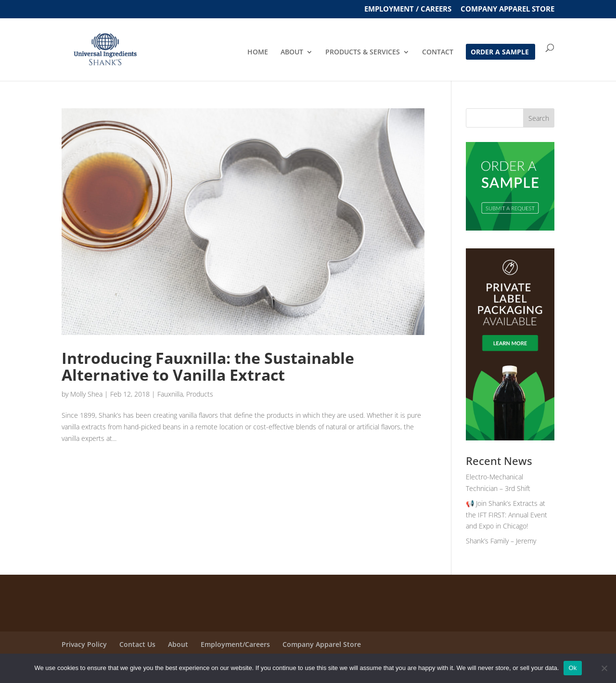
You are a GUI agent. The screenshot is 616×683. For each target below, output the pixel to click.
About (178, 644)
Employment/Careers (235, 644)
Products (200, 394)
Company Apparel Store (507, 9)
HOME (258, 52)
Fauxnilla (170, 394)
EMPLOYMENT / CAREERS (408, 9)
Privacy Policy (84, 644)
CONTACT (438, 52)
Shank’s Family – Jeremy (501, 541)
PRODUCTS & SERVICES (363, 52)
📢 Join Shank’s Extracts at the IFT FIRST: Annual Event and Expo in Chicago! (507, 515)
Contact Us (137, 644)
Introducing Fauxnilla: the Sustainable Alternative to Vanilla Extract (208, 366)
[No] (604, 668)
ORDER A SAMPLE (500, 52)
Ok (572, 668)
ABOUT (292, 52)
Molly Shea (86, 394)
